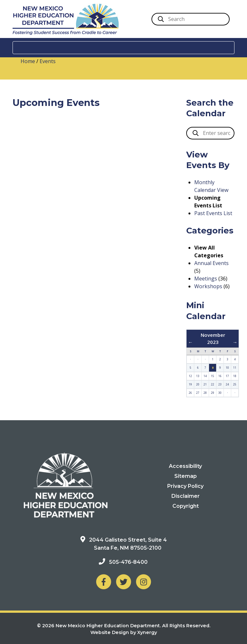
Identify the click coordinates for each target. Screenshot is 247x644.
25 (235, 384)
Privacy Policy (185, 486)
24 (227, 384)
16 (220, 376)
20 (198, 384)
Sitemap (186, 476)
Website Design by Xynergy (124, 632)
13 (198, 376)
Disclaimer (186, 496)
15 (213, 376)
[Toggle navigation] (123, 48)
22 (213, 384)
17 (227, 376)
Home (28, 61)
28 (205, 393)
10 (227, 368)
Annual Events (211, 263)
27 (198, 393)
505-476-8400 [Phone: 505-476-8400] (128, 562)
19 (190, 384)
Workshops (208, 286)
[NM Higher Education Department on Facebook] (104, 581)
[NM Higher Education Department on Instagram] (143, 581)
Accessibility (185, 466)
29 (213, 393)
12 (190, 376)
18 (235, 376)
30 (220, 393)
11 (235, 368)
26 (190, 393)
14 (205, 376)
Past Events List (213, 213)
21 (205, 384)
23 (220, 384)
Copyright (186, 506)
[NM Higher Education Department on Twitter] (123, 581)
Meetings (206, 279)
